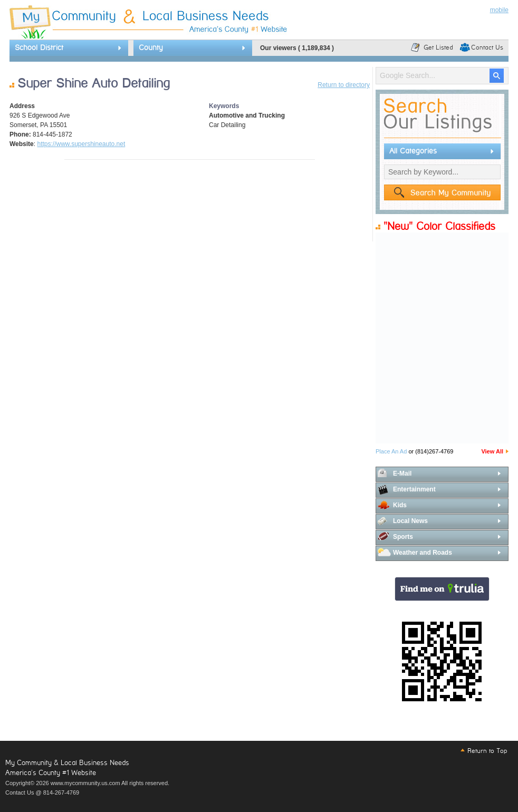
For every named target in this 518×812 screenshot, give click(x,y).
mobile (499, 10)
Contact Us (487, 47)
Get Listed (438, 47)
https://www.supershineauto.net (81, 144)
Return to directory (344, 85)
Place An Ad (391, 451)
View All (492, 451)
